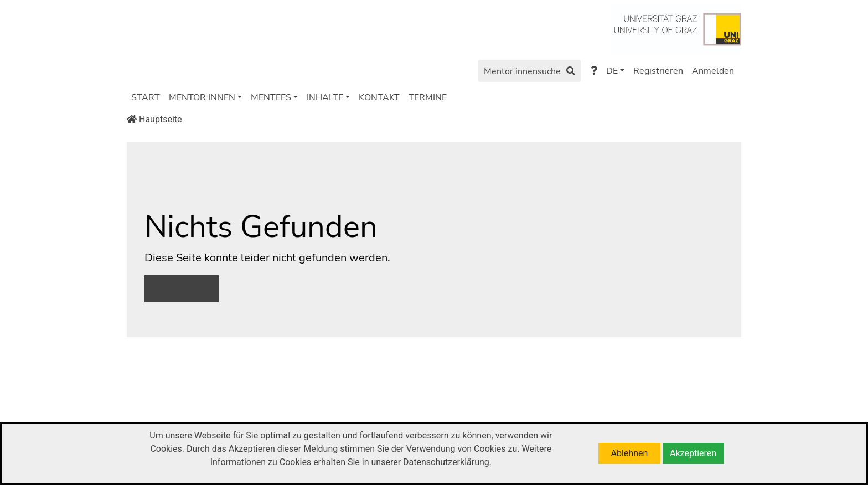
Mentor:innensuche (529, 72)
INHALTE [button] (325, 97)
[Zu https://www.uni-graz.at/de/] (676, 28)
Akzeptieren (693, 453)
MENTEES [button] (271, 97)
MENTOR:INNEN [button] (202, 97)
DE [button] (612, 71)
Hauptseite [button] (182, 288)
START (146, 97)
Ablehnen (630, 453)
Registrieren (658, 71)
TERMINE (428, 97)
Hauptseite (154, 119)
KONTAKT (379, 97)
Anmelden (713, 71)
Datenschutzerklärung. (447, 462)
